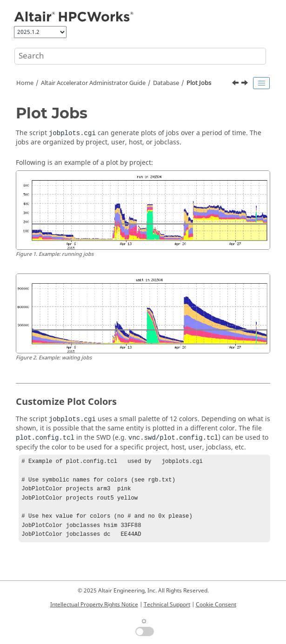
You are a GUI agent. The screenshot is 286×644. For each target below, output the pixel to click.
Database (166, 83)
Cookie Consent (216, 605)
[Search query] (140, 56)
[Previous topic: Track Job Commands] (236, 84)
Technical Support (167, 605)
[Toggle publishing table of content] (261, 83)
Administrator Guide (93, 83)
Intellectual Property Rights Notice (94, 605)
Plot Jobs (199, 83)
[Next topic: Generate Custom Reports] (246, 84)
